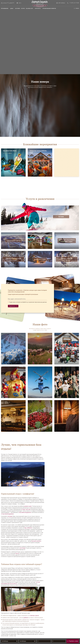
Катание (18, 8)
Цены (12, 8)
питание (10, 516)
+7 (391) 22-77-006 (74, 3)
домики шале (28, 506)
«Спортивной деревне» (7, 514)
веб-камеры (62, 3)
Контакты (38, 8)
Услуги (23, 8)
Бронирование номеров (49, 8)
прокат (17, 553)
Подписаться (12, 306)
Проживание (5, 8)
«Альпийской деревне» (25, 512)
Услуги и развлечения (40, 199)
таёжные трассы (34, 616)
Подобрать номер (74, 641)
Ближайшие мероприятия (40, 144)
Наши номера (40, 82)
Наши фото (40, 324)
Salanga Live (29, 8)
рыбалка (26, 618)
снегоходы (22, 548)
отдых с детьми (26, 509)
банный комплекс (36, 541)
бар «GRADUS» (28, 528)
